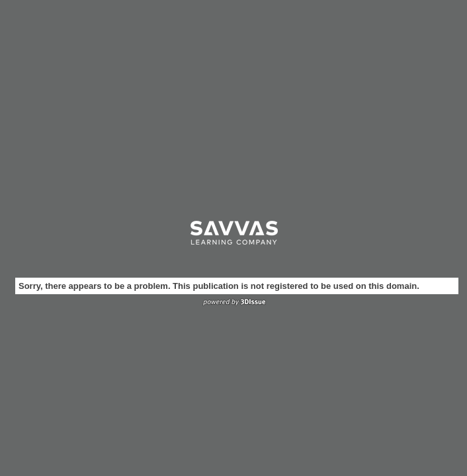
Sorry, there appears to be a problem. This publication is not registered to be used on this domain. (219, 286)
